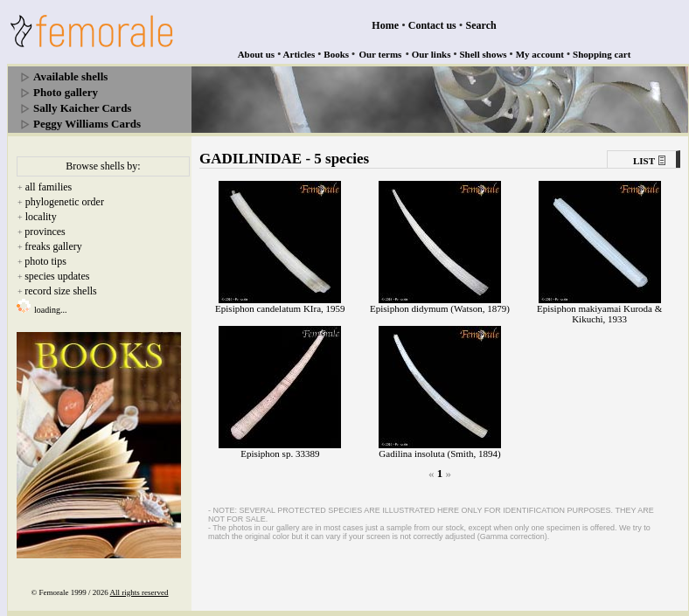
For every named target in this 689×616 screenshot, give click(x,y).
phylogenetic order (65, 202)
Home (385, 25)
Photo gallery (66, 92)
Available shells (70, 76)
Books (336, 54)
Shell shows (484, 54)
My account (540, 54)
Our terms (380, 54)
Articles (299, 54)
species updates (57, 276)
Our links (431, 54)
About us (257, 54)
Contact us (432, 25)
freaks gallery (53, 246)
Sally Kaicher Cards (82, 108)
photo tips (45, 261)
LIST (644, 161)
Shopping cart (602, 54)
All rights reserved (139, 592)
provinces (45, 232)
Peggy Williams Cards (87, 124)
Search (481, 25)
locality (41, 217)
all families (49, 187)
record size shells (61, 291)
